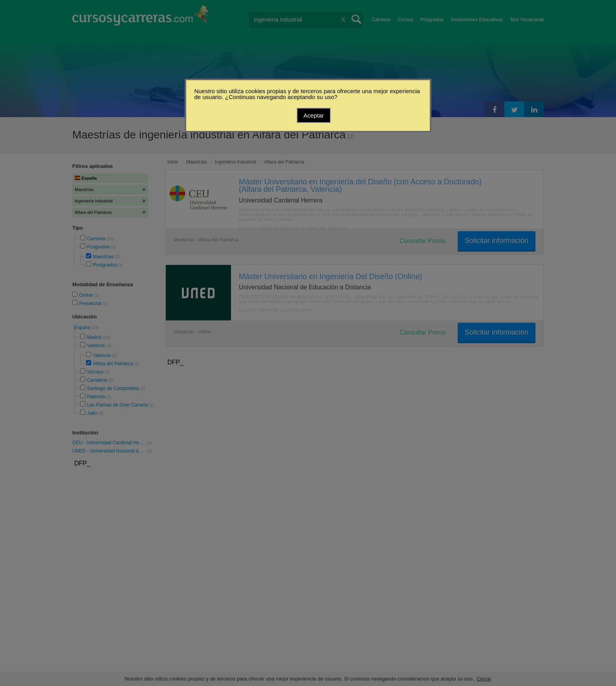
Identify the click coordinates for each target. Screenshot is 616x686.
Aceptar (314, 115)
